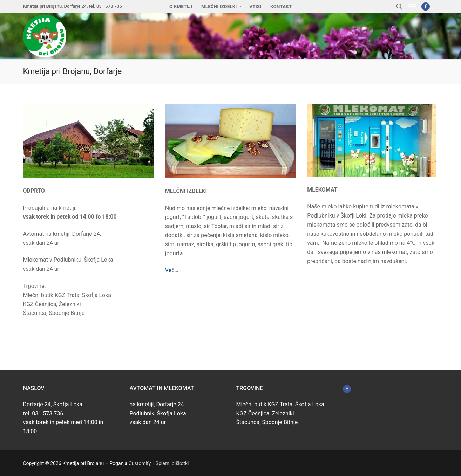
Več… (172, 270)
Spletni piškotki (172, 463)
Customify (140, 463)
